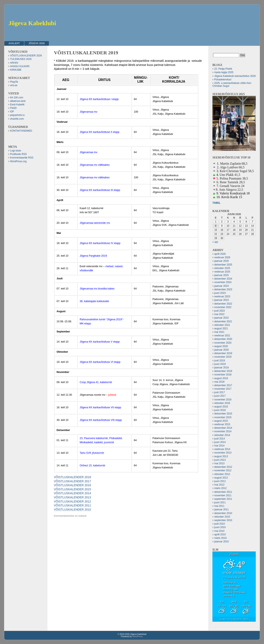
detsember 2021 (223, 321)
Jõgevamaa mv (88, 112)
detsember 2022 (223, 304)
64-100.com (17, 98)
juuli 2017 (220, 392)
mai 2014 (219, 446)
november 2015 (223, 417)
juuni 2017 (220, 396)
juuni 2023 (220, 293)
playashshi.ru (17, 115)
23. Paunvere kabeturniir (94, 438)
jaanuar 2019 (222, 368)
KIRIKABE (16, 70)
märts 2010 (220, 538)
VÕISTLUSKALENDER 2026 (26, 56)
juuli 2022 (220, 311)
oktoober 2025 (222, 268)
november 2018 (223, 375)
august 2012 (221, 478)
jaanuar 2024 (222, 286)
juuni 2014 (220, 442)
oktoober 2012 (222, 474)
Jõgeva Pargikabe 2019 (93, 256)
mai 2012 (219, 485)
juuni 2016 (220, 410)
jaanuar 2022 (222, 318)
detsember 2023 (223, 289)
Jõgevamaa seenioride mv (95, 223)
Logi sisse (16, 151)
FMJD (13, 108)
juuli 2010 (220, 524)
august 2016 (221, 407)
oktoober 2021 (222, 325)
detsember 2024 (223, 279)
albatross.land (18, 101)
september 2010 (223, 520)
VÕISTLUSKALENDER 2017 (73, 481)
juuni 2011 (220, 502)
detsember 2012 (223, 467)
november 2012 (223, 470)
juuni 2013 (220, 460)
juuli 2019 (220, 361)
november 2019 (223, 357)
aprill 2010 (220, 534)
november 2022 (223, 307)
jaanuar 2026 (222, 261)
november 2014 (223, 431)
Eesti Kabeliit (17, 105)
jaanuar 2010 (222, 542)
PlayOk (14, 82)
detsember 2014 (223, 428)
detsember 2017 (223, 385)
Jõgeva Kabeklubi (32, 23)
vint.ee (14, 85)
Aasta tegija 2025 (224, 72)
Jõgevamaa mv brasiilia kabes (97, 289)
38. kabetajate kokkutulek (94, 301)
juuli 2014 (220, 439)
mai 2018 (219, 382)
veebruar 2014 (222, 449)
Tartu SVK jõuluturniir (92, 453)
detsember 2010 (223, 513)
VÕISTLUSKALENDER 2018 (72, 477)
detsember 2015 (223, 414)
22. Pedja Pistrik (223, 69)
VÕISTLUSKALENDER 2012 (72, 501)
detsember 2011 (223, 492)
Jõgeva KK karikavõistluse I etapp (99, 99)
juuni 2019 (220, 364)
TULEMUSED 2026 (21, 59)
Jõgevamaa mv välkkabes (95, 165)
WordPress (137, 636)
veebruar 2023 (222, 296)
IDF (12, 112)
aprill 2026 (220, 254)
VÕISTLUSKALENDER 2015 (72, 489)
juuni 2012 (220, 481)
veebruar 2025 (222, 272)
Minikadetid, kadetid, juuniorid (97, 442)
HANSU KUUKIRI (20, 66)
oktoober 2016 (222, 403)
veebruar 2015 (222, 424)
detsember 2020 (223, 339)
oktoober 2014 (222, 435)
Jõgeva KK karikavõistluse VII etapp (100, 407)
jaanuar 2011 (222, 509)
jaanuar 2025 (222, 275)
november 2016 (223, 400)
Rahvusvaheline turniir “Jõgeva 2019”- (102, 319)
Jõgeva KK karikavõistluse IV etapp (100, 243)
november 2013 (223, 453)
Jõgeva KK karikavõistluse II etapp (100, 132)
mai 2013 (219, 463)
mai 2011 (219, 506)
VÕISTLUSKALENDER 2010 (72, 509)
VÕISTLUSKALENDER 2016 (72, 485)
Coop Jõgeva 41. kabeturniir (96, 382)
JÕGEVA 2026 (37, 43)
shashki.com (17, 119)
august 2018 (221, 378)
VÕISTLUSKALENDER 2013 (72, 497)
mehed (109, 266)
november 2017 (223, 389)
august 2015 (221, 421)
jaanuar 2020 (222, 350)
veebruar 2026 (222, 257)
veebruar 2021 (222, 336)
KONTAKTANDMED (21, 131)
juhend (112, 395)
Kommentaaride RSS (22, 158)
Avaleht (14, 43)
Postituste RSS (18, 154)
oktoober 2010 (222, 517)
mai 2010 (219, 531)
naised (118, 266)
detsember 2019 (223, 353)
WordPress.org (18, 161)
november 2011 (223, 495)
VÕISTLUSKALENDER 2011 (72, 505)
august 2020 (221, 346)
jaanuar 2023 (222, 300)
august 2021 (221, 329)
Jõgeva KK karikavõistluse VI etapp (100, 362)
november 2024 (223, 282)
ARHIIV (14, 63)
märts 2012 (220, 488)
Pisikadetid (116, 438)
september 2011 (223, 499)
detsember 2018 (223, 371)
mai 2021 (219, 332)
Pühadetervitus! (223, 80)
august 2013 (221, 456)
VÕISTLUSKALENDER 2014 (72, 493)
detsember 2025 (223, 265)
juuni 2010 (220, 527)
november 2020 (223, 343)
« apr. (216, 242)
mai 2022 (219, 314)
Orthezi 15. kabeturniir (92, 465)
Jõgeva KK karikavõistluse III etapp (100, 190)
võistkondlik (86, 270)
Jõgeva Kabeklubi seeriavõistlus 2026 (235, 76)
